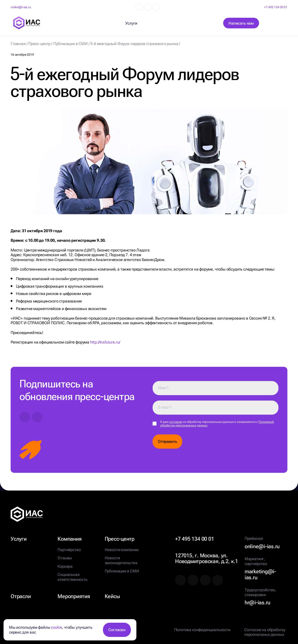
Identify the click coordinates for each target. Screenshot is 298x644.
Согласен (117, 630)
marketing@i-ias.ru (260, 574)
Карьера (65, 566)
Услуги (19, 539)
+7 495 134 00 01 (276, 7)
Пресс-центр (120, 539)
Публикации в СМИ (122, 571)
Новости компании (122, 550)
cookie (56, 627)
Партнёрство (69, 550)
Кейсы (112, 596)
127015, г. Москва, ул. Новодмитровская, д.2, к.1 (207, 558)
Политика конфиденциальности (202, 630)
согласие (176, 422)
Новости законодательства (121, 560)
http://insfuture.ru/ (105, 342)
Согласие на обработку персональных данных (265, 632)
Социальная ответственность (72, 577)
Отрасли (21, 596)
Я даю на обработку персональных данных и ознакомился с (217, 424)
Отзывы (65, 558)
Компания (70, 539)
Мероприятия (74, 596)
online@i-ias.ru (21, 7)
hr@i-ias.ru (257, 603)
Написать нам (241, 23)
